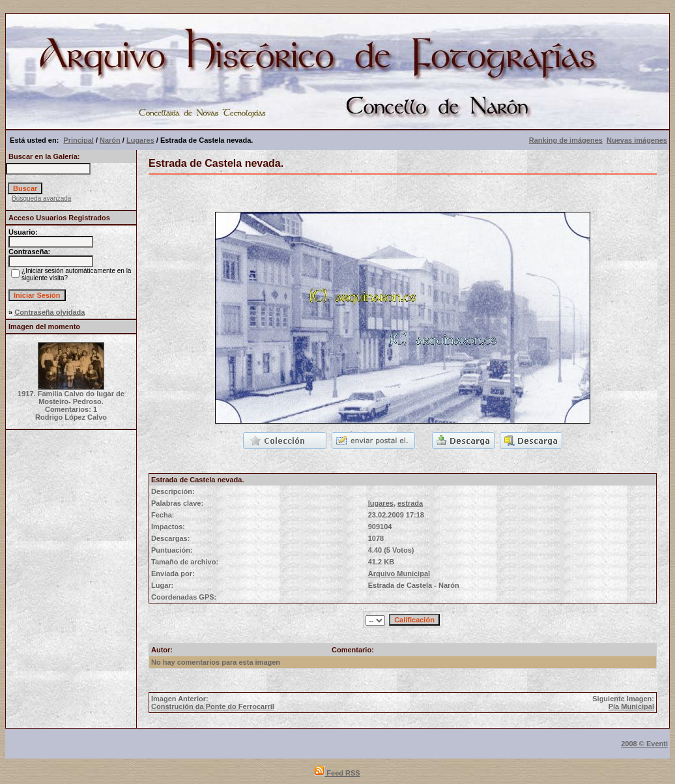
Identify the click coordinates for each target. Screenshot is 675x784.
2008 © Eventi (644, 744)
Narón (110, 140)
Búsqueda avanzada (41, 198)
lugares (381, 503)
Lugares (140, 140)
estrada (410, 503)
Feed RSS (337, 773)
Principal (78, 140)
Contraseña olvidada (50, 312)
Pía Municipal (631, 706)
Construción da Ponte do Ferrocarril (213, 706)
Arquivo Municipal (399, 573)
